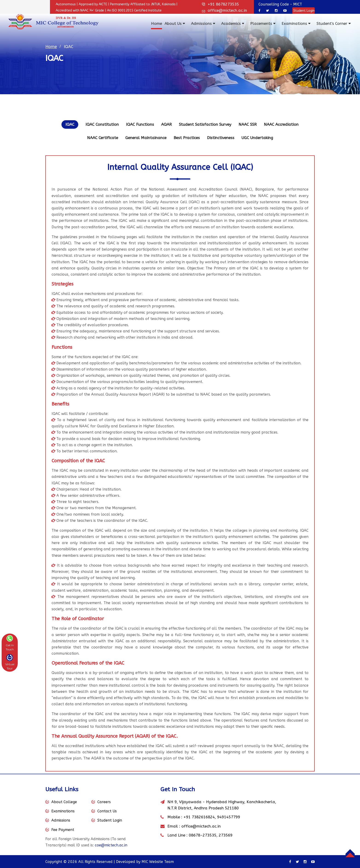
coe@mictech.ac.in (111, 845)
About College (64, 802)
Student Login (303, 11)
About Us (175, 23)
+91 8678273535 (223, 4)
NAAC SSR (248, 124)
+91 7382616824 (199, 817)
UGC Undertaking (257, 138)
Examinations (296, 23)
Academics (233, 23)
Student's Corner (334, 23)
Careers (104, 802)
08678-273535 (203, 835)
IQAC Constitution (102, 124)
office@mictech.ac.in (227, 10)
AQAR (166, 124)
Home (157, 23)
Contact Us (107, 811)
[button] (10, 643)
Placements (263, 23)
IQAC (70, 124)
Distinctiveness (221, 138)
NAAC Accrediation (281, 124)
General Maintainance (146, 138)
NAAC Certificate (103, 138)
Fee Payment (63, 830)
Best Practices (187, 138)
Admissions (203, 23)
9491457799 (229, 817)
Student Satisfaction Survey (205, 124)
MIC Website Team (158, 862)
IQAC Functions (140, 124)
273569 (226, 835)
